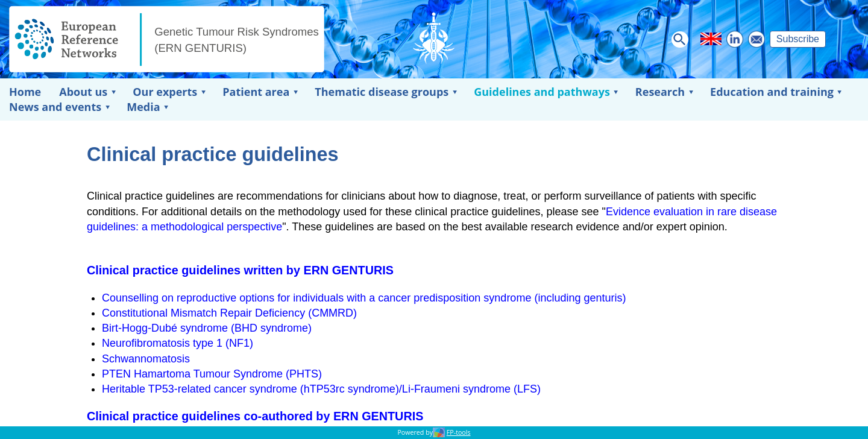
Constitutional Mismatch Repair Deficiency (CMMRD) (229, 313)
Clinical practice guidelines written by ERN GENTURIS (240, 270)
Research (660, 92)
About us (83, 92)
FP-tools (459, 432)
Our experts (165, 92)
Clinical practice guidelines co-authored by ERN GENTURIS (255, 416)
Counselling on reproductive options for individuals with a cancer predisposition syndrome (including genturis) (364, 298)
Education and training (772, 92)
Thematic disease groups (382, 92)
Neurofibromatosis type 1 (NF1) (178, 343)
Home (25, 92)
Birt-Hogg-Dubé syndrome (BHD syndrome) (207, 328)
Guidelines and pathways (542, 92)
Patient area (256, 92)
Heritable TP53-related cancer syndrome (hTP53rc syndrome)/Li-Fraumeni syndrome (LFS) (321, 389)
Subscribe (798, 39)
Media (143, 107)
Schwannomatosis (146, 359)
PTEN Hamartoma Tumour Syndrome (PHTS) (212, 374)
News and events (55, 107)
